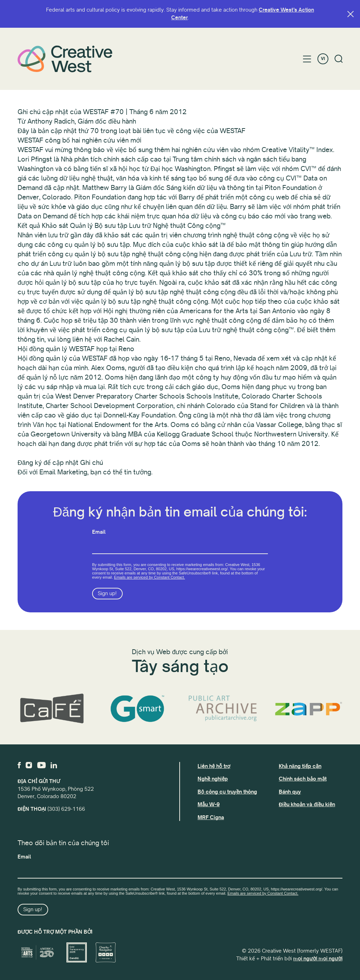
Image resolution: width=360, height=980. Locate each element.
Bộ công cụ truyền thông (227, 792)
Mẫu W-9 (209, 804)
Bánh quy (290, 792)
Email (99, 532)
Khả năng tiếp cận (300, 766)
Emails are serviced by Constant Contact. (149, 577)
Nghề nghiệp (213, 779)
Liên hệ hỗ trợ (214, 766)
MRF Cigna (211, 817)
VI (323, 59)
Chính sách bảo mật (303, 779)
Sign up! (107, 593)
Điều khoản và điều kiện (307, 804)
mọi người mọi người (318, 959)
